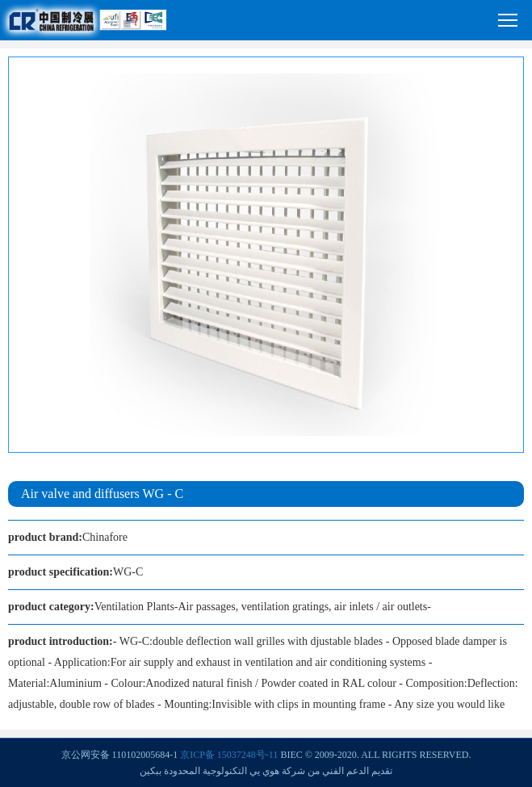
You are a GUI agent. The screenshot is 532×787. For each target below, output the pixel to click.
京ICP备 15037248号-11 (229, 755)
